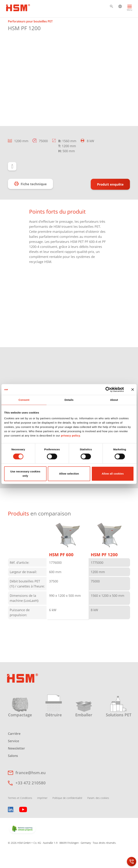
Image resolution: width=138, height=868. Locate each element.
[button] (111, 6)
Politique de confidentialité (67, 816)
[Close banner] (133, 389)
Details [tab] (69, 400)
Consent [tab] (24, 400)
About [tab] (114, 400)
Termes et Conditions (20, 816)
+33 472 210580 (31, 801)
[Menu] (130, 9)
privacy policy (71, 436)
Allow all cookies (113, 474)
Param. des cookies (98, 816)
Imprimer (42, 816)
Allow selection (69, 474)
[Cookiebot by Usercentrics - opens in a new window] (108, 389)
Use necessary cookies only (25, 474)
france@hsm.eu (31, 791)
